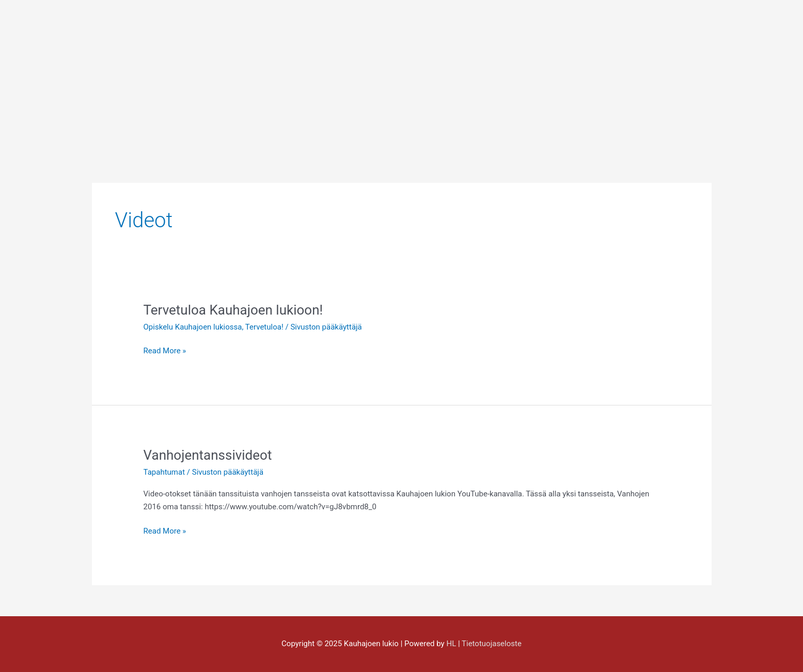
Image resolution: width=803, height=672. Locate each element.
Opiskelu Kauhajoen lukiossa (193, 327)
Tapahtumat (164, 472)
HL (451, 644)
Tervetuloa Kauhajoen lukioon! (233, 310)
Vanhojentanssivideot (208, 455)
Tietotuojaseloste (492, 644)
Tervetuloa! (264, 327)
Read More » (165, 350)
